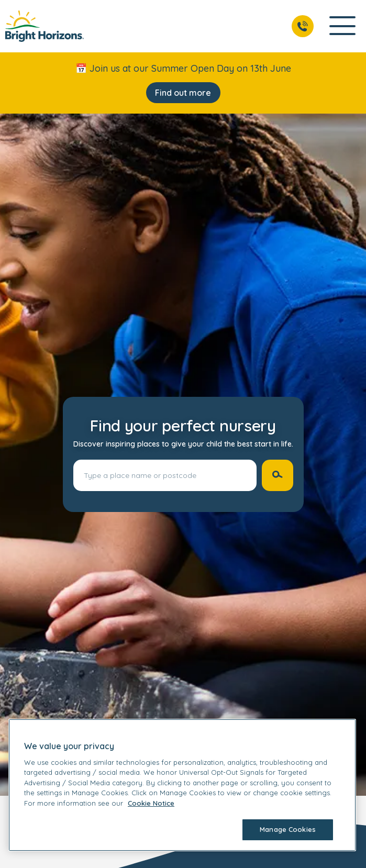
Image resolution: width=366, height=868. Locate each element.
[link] (45, 26)
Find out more (183, 93)
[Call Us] (303, 26)
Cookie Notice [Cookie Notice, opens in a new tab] (151, 803)
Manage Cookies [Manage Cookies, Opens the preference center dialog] (288, 829)
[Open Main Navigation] (342, 26)
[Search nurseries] (278, 475)
